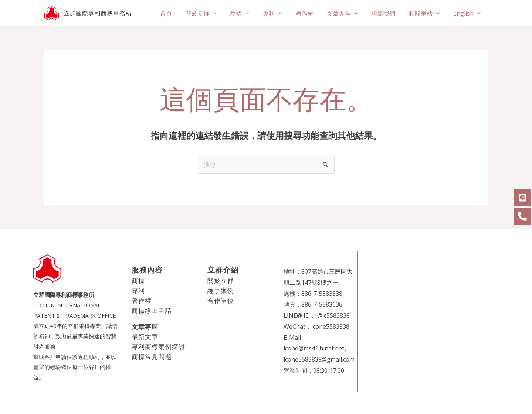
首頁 (181, 13)
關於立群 (210, 13)
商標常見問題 (152, 357)
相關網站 (423, 13)
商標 (247, 13)
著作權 (312, 13)
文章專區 (345, 13)
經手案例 (221, 290)
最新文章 (145, 337)
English (465, 13)
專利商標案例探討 (159, 347)
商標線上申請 (152, 310)
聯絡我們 (388, 13)
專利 (278, 13)
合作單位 (221, 300)
